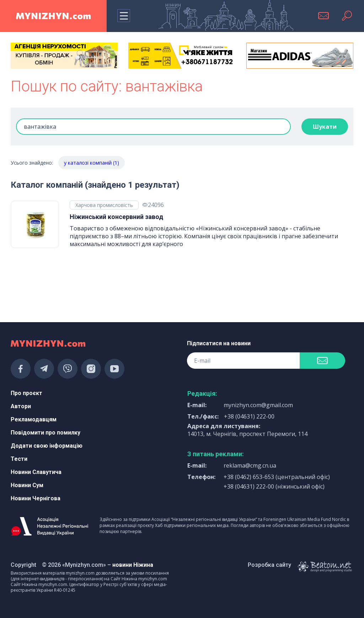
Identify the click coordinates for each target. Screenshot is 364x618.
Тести (19, 459)
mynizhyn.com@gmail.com (258, 405)
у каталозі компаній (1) (92, 163)
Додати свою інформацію (47, 446)
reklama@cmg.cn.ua (250, 465)
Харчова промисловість (104, 205)
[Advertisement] (64, 289)
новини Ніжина (133, 565)
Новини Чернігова (36, 498)
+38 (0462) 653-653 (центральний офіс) (277, 477)
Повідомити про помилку (45, 433)
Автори (21, 406)
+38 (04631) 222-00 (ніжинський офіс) (274, 486)
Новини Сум (27, 485)
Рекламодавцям (34, 419)
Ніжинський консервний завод (116, 217)
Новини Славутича (36, 472)
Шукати (325, 127)
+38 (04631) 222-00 (249, 416)
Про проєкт (26, 393)
